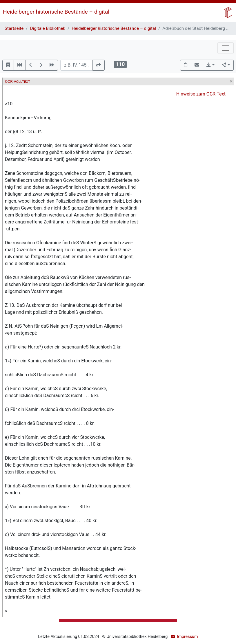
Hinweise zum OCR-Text (201, 94)
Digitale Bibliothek (48, 28)
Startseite (14, 28)
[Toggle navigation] (226, 48)
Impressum (187, 637)
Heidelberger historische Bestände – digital (56, 12)
